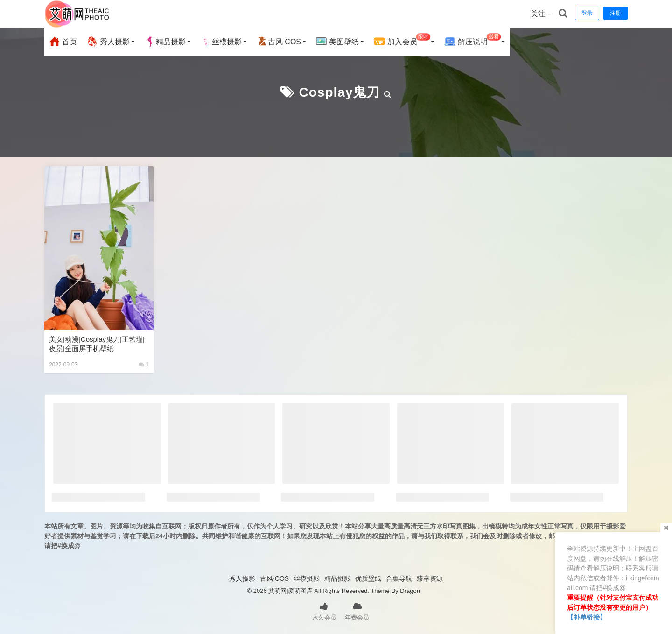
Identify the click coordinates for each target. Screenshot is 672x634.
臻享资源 (430, 578)
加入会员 (402, 40)
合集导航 (399, 578)
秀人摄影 (108, 42)
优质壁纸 (368, 578)
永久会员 (324, 611)
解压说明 (472, 40)
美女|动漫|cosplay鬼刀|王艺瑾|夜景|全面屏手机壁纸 (97, 344)
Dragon (410, 591)
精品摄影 (165, 42)
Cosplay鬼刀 (340, 92)
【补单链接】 (587, 617)
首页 (63, 42)
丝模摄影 (221, 42)
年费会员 (357, 611)
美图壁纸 (337, 42)
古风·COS (279, 42)
